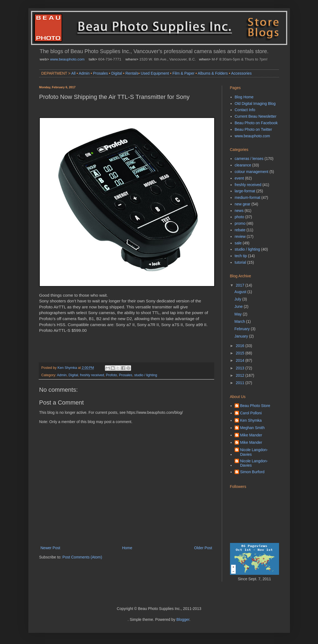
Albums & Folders (213, 73)
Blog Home (244, 97)
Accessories (241, 73)
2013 (240, 368)
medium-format (247, 198)
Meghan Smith (252, 428)
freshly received (92, 375)
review (240, 236)
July (238, 299)
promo (240, 223)
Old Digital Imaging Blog (255, 104)
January (242, 336)
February (243, 329)
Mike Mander (251, 435)
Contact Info (245, 110)
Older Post (203, 548)
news (239, 211)
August (241, 292)
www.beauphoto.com (67, 59)
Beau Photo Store (255, 406)
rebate (240, 230)
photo (239, 217)
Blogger (183, 619)
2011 (240, 383)
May (238, 314)
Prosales (100, 73)
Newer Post (50, 548)
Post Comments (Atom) (82, 557)
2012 (240, 375)
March (240, 321)
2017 (240, 285)
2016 (240, 346)
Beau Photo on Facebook (256, 123)
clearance (243, 165)
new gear (243, 204)
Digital (117, 73)
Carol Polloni (251, 413)
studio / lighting (146, 375)
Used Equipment (155, 73)
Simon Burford (252, 472)
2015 (240, 353)
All (74, 73)
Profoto (112, 375)
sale (238, 243)
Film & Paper (184, 73)
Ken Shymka (251, 420)
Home (127, 548)
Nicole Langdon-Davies (254, 452)
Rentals (132, 73)
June (239, 306)
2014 (240, 360)
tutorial (240, 262)
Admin (84, 73)
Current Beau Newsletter (255, 116)
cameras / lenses (249, 159)
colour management (252, 172)
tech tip (241, 256)
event (239, 178)
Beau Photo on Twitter (253, 129)
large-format (245, 191)
